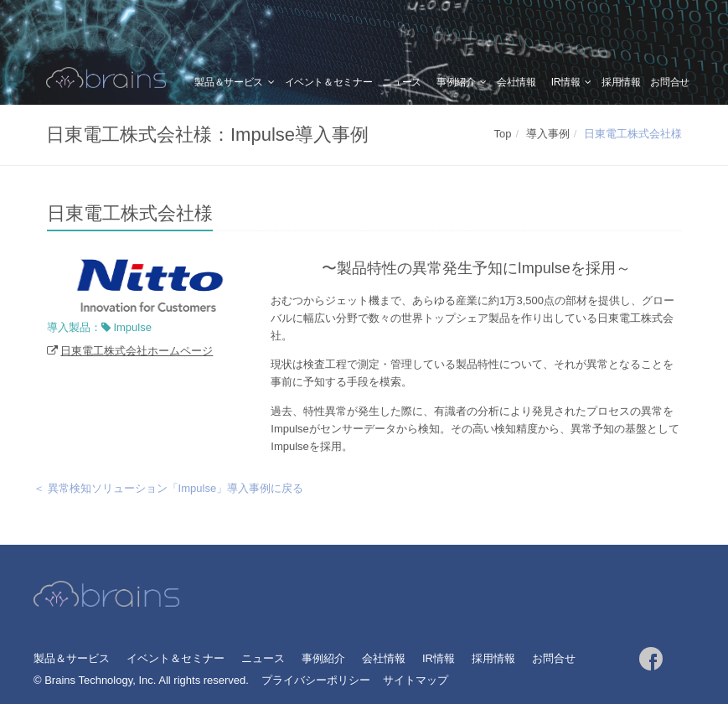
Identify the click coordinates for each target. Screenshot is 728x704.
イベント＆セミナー (329, 82)
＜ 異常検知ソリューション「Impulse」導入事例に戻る (168, 488)
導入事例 (548, 134)
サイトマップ (416, 680)
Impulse (132, 327)
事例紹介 (456, 82)
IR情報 (566, 82)
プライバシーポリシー (316, 680)
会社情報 (516, 82)
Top (503, 134)
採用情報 (621, 82)
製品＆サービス (228, 82)
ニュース (402, 82)
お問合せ (670, 82)
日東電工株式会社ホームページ (137, 351)
